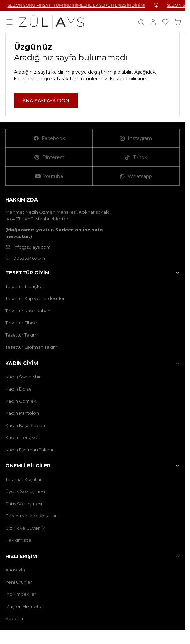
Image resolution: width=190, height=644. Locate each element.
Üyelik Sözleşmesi (25, 491)
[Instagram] (136, 138)
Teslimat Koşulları (24, 479)
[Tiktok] (136, 157)
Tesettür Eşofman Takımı (32, 347)
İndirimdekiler (21, 594)
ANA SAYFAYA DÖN (46, 101)
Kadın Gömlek (21, 401)
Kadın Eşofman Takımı (29, 450)
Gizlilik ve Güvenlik (25, 528)
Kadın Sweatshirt (24, 377)
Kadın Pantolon (22, 413)
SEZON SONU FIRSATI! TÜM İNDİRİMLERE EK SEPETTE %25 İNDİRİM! (85, 5)
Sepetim (15, 618)
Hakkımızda (18, 540)
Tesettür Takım (21, 335)
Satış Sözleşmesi (24, 504)
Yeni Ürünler (19, 582)
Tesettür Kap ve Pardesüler (35, 298)
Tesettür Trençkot (25, 286)
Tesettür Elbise (21, 323)
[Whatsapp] (136, 176)
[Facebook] (49, 138)
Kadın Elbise (19, 389)
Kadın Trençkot (22, 437)
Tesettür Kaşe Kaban (28, 311)
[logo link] (51, 22)
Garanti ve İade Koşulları (32, 516)
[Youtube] (49, 176)
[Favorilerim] (165, 22)
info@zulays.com (28, 247)
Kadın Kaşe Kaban (25, 425)
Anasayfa (15, 570)
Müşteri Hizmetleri (25, 606)
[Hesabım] (153, 22)
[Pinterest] (49, 157)
